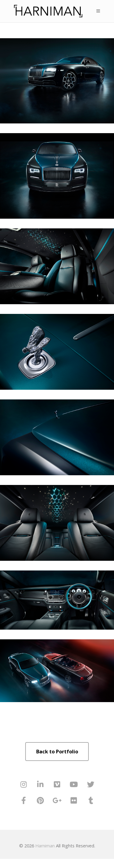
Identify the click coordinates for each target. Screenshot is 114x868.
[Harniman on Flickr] (74, 801)
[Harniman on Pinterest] (40, 801)
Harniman (45, 846)
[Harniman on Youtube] (74, 784)
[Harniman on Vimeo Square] (57, 784)
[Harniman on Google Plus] (57, 801)
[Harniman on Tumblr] (91, 801)
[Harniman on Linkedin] (40, 784)
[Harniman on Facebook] (23, 801)
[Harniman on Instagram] (23, 784)
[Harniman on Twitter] (91, 784)
